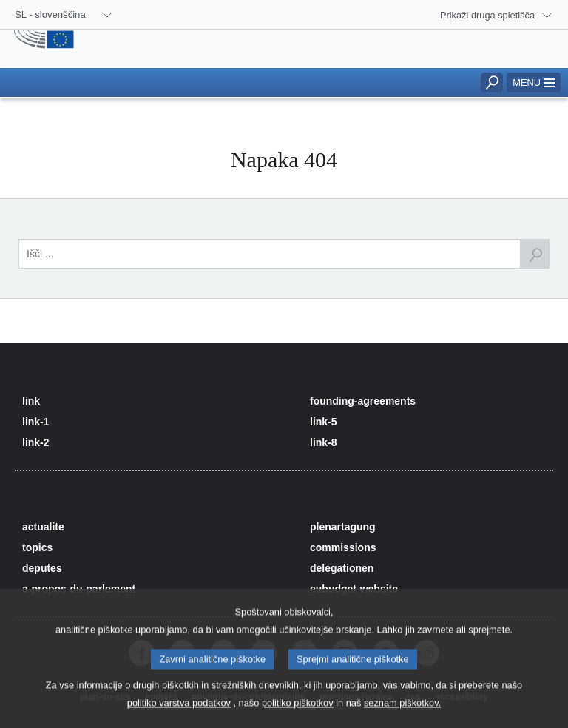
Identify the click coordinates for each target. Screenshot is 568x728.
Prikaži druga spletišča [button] (487, 15)
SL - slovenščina (50, 14)
